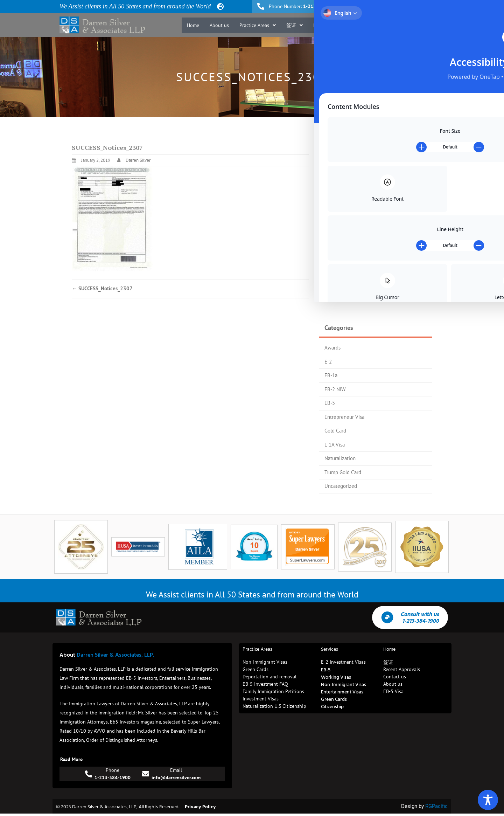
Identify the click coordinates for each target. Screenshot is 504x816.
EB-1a (331, 375)
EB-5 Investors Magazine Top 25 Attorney (370, 225)
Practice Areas (258, 25)
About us (219, 25)
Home (193, 25)
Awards (332, 348)
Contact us (430, 25)
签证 (295, 25)
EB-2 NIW (335, 389)
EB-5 (330, 403)
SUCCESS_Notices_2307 (102, 288)
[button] (258, 25)
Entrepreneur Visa (344, 417)
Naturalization (340, 458)
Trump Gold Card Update (352, 253)
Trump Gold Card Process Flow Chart (365, 239)
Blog (403, 25)
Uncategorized (341, 486)
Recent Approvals (369, 25)
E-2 (328, 362)
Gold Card (335, 431)
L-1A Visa (335, 445)
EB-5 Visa (327, 25)
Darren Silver (138, 160)
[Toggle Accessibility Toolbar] (488, 800)
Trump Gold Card (343, 472)
